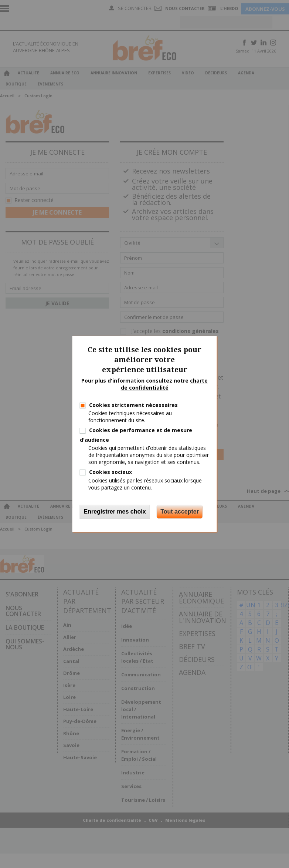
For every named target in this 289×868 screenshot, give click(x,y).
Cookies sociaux (110, 472)
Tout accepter (180, 512)
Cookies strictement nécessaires (133, 405)
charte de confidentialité (164, 384)
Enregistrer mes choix (115, 512)
